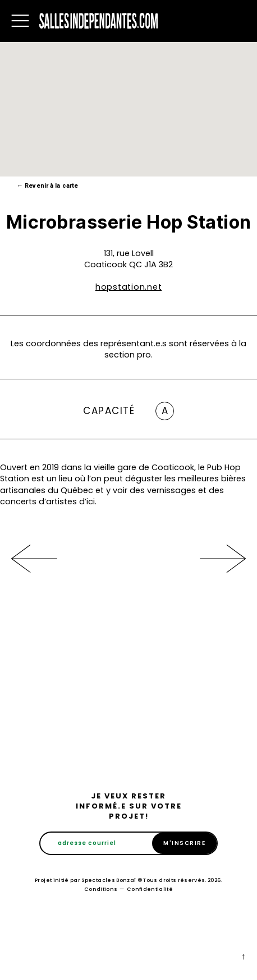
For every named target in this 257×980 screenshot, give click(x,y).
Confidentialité (150, 889)
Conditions (101, 889)
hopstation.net (129, 287)
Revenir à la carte (47, 186)
